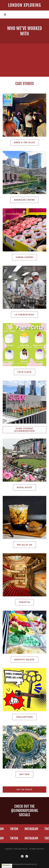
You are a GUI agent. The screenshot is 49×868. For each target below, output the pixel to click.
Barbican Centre (24, 200)
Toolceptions (24, 717)
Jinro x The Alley (25, 142)
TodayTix (24, 602)
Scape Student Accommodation (24, 430)
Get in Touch (24, 790)
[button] (5, 15)
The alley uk (24, 545)
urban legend (24, 257)
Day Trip (24, 774)
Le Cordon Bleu (24, 315)
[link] (24, 5)
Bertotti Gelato (24, 660)
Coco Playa (24, 372)
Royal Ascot (24, 487)
